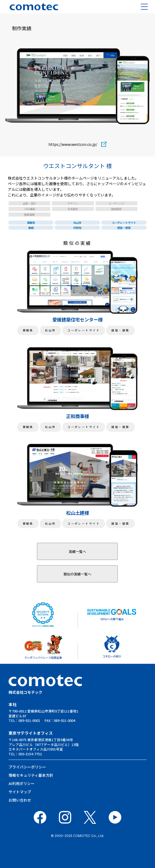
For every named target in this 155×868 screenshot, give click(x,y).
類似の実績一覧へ (77, 574)
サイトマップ (20, 792)
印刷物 (77, 228)
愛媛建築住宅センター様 (77, 319)
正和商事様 (77, 416)
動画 (31, 228)
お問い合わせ (20, 800)
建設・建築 (124, 228)
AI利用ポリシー (22, 783)
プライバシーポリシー (27, 767)
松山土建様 (77, 513)
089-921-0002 (29, 720)
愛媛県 (31, 223)
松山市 (77, 223)
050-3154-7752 (30, 754)
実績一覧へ (77, 551)
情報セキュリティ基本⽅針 (31, 775)
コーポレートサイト (124, 223)
